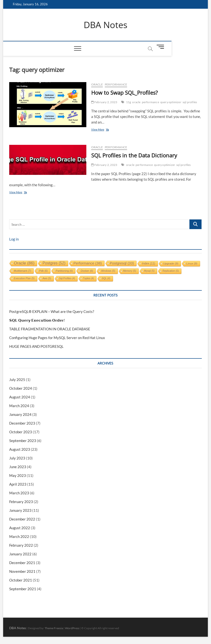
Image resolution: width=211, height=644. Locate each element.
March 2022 (19, 536)
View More (106, 130)
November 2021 (22, 571)
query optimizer (171, 102)
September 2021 (23, 589)
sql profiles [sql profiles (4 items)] (67, 278)
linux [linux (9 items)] (192, 263)
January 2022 (20, 554)
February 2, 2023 (104, 102)
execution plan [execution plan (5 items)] (24, 278)
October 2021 (21, 580)
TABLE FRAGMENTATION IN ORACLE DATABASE (50, 329)
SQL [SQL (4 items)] (106, 278)
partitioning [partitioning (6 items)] (64, 271)
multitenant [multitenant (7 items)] (22, 271)
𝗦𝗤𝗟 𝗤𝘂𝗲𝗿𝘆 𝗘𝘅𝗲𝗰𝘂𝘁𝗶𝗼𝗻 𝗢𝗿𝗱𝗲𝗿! (37, 320)
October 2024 (21, 388)
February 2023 (21, 502)
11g (129, 102)
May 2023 (18, 475)
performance (116, 85)
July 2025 (17, 380)
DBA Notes (105, 25)
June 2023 (18, 467)
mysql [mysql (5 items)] (149, 271)
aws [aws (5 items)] (47, 278)
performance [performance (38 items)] (88, 263)
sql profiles (190, 102)
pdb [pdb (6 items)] (43, 271)
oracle (136, 102)
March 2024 (19, 406)
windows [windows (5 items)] (108, 271)
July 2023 (17, 458)
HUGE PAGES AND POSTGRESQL (36, 346)
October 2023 (21, 432)
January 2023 (20, 510)
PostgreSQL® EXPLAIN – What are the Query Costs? (52, 311)
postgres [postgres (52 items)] (54, 263)
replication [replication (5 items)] (171, 271)
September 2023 (23, 441)
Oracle (97, 85)
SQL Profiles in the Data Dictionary (134, 155)
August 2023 (20, 449)
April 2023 (18, 484)
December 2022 (22, 519)
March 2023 (19, 493)
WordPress (72, 628)
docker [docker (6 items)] (87, 271)
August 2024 (20, 397)
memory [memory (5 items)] (130, 271)
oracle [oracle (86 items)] (24, 263)
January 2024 (20, 414)
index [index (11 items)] (149, 264)
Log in (14, 239)
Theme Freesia (54, 628)
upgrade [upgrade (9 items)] (171, 263)
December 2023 (22, 423)
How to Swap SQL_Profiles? (125, 93)
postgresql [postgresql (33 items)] (122, 263)
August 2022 (20, 528)
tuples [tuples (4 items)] (88, 278)
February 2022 (21, 545)
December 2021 (22, 563)
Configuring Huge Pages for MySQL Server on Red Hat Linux (57, 338)
